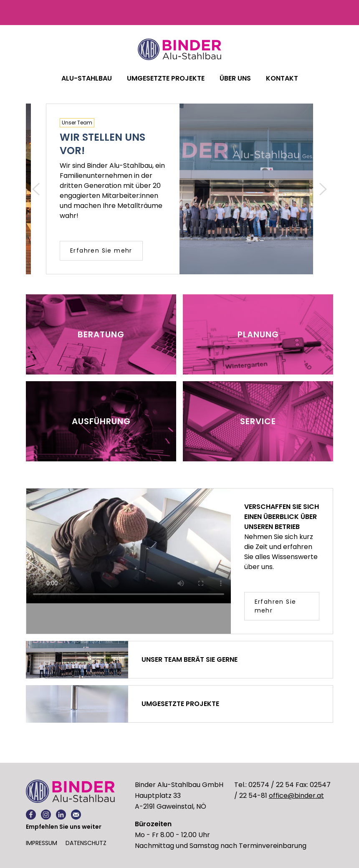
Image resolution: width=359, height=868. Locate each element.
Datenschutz (86, 843)
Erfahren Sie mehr (101, 251)
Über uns (235, 78)
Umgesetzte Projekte (166, 78)
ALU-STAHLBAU (87, 78)
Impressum (42, 843)
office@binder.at (296, 796)
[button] (36, 189)
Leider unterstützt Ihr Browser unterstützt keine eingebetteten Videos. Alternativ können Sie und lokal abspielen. (129, 546)
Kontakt (282, 78)
